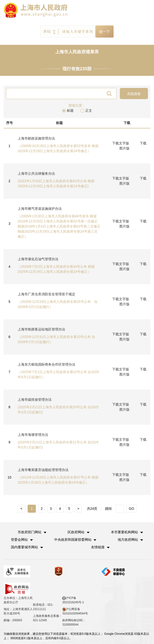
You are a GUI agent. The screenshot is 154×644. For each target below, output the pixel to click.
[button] (32, 532)
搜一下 (104, 32)
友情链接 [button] (100, 547)
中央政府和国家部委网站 (73, 540)
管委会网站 (19, 540)
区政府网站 (76, 532)
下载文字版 (121, 143)
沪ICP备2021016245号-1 (73, 600)
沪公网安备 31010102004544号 (75, 611)
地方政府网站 (128, 540)
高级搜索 (134, 94)
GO (131, 509)
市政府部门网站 (30, 532)
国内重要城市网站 (24, 547)
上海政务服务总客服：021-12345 (47, 618)
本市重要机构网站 (124, 532)
